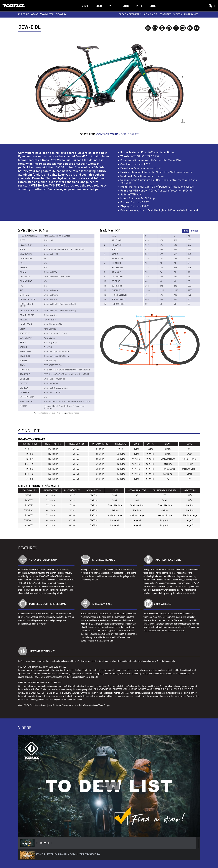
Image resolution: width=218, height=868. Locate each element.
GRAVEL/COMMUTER (42, 15)
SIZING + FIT (150, 15)
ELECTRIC (24, 15)
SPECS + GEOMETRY (130, 15)
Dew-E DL (61, 15)
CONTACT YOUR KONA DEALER (117, 135)
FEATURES (165, 15)
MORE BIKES (191, 15)
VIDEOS (178, 15)
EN (212, 6)
